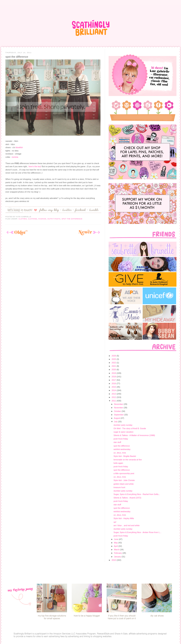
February (118, 553)
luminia (15, 157)
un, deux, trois (120, 453)
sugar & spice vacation (123, 432)
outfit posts (54, 219)
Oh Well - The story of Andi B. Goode (130, 428)
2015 (114, 387)
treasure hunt (119, 487)
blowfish (19, 147)
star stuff (117, 442)
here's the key (35, 166)
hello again (118, 463)
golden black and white (124, 484)
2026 (114, 356)
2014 (114, 390)
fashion (42, 219)
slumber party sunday (123, 425)
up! (115, 522)
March (117, 550)
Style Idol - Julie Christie (124, 480)
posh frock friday (121, 439)
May (116, 543)
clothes (23, 219)
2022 (114, 363)
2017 (114, 380)
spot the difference (17, 57)
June (116, 539)
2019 (114, 373)
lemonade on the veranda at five (128, 460)
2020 (114, 370)
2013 (114, 394)
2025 (114, 359)
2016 (114, 383)
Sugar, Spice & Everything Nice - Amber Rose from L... (137, 532)
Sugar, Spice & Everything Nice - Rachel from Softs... (137, 494)
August (117, 418)
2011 (114, 401)
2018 (114, 377)
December (119, 404)
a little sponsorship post (124, 473)
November (119, 408)
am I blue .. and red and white (127, 525)
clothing (33, 219)
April (116, 546)
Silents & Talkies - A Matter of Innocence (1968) (134, 435)
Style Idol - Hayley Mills (124, 518)
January (118, 557)
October (118, 411)
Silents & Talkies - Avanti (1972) (127, 498)
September (119, 415)
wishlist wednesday (122, 449)
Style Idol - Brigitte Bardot (125, 456)
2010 (114, 560)
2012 (114, 397)
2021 (114, 366)
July (116, 422)
